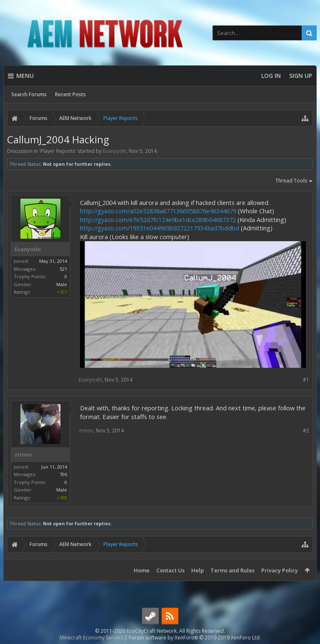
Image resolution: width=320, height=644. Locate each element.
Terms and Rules (232, 570)
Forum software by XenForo (195, 638)
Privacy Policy (280, 570)
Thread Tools (294, 181)
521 (63, 269)
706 (63, 474)
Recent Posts (70, 94)
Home (142, 570)
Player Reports (58, 151)
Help (197, 570)
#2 (306, 431)
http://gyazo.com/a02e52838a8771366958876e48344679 (158, 211)
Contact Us (170, 570)
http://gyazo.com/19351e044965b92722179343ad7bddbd (160, 228)
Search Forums (29, 94)
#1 (306, 380)
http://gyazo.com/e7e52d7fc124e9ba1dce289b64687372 (158, 220)
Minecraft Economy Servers (91, 638)
